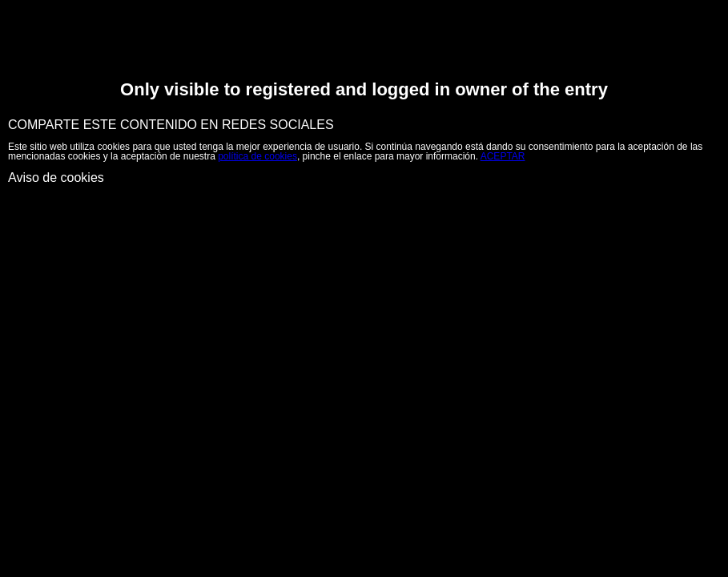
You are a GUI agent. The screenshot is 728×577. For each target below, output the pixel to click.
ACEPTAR (503, 156)
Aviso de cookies (56, 178)
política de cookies (257, 156)
